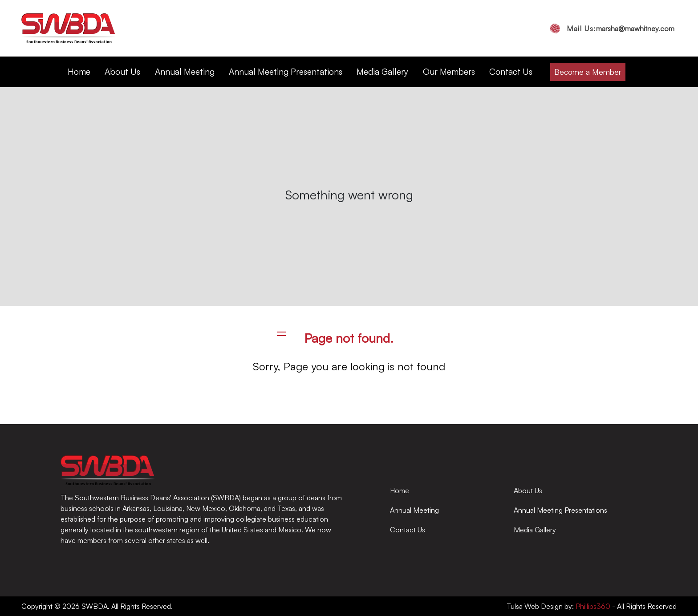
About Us (122, 72)
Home (79, 72)
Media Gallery (382, 72)
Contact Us (511, 72)
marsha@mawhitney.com (621, 28)
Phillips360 (592, 606)
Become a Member (588, 72)
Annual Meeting (185, 72)
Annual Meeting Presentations (286, 72)
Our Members (449, 72)
